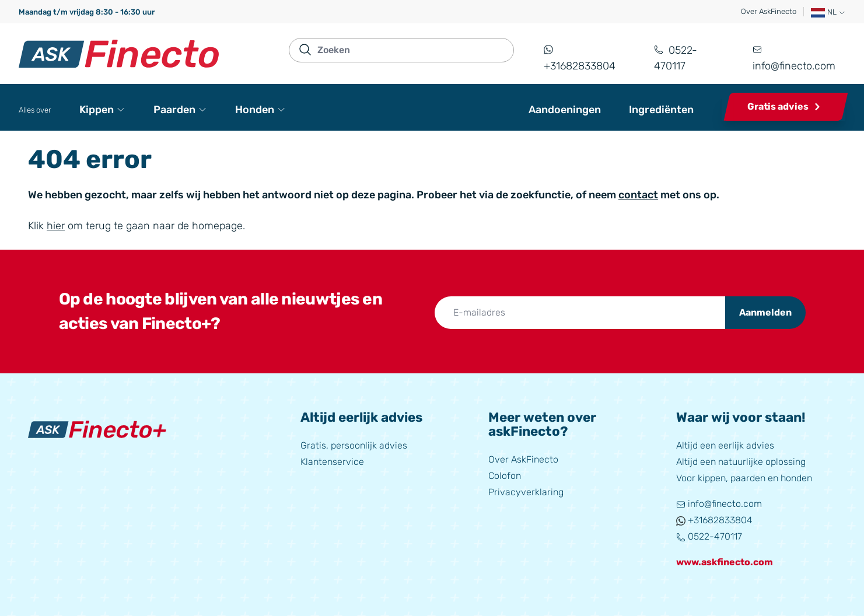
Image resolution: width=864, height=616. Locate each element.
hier (56, 226)
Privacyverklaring (526, 492)
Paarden (180, 110)
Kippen (102, 110)
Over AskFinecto (769, 11)
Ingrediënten (661, 110)
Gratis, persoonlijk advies (354, 445)
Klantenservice (332, 462)
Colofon (505, 476)
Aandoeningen (565, 110)
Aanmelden (765, 312)
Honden (260, 110)
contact (638, 195)
